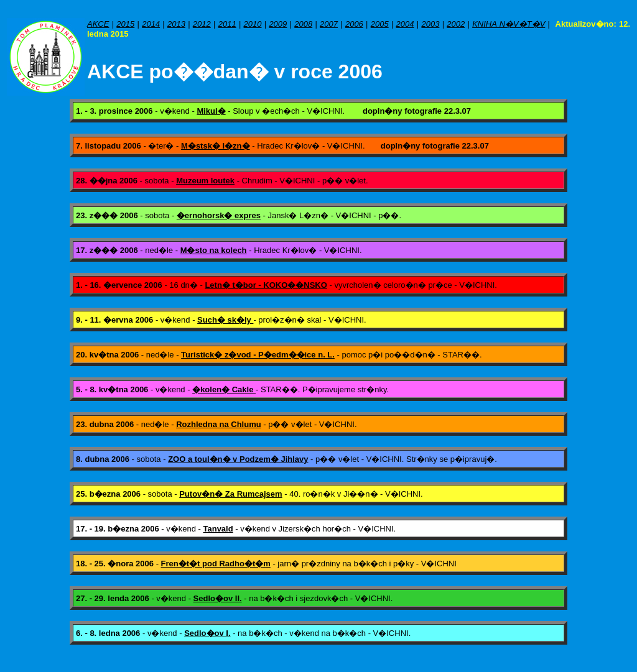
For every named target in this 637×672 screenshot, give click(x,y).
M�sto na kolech (214, 250)
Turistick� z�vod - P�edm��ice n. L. (258, 355)
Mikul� (211, 111)
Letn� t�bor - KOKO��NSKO (266, 285)
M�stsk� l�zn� (216, 146)
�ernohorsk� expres (219, 215)
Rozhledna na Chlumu (219, 424)
